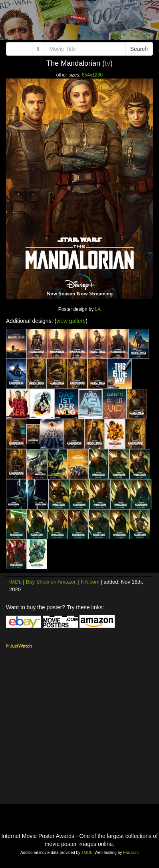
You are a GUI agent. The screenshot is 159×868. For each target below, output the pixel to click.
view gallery (71, 321)
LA (98, 309)
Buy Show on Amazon (51, 582)
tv (107, 63)
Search (139, 49)
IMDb (15, 582)
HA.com (90, 582)
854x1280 (92, 75)
